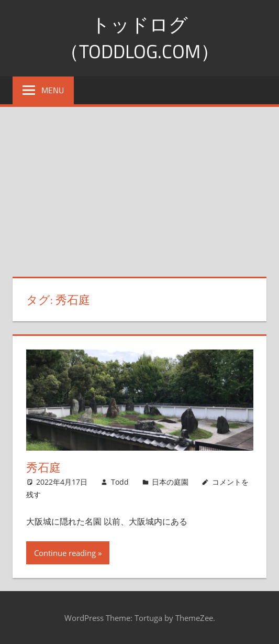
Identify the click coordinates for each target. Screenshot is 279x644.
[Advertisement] (139, 185)
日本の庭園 (170, 482)
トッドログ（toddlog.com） (140, 37)
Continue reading (65, 553)
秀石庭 (43, 467)
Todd (120, 482)
